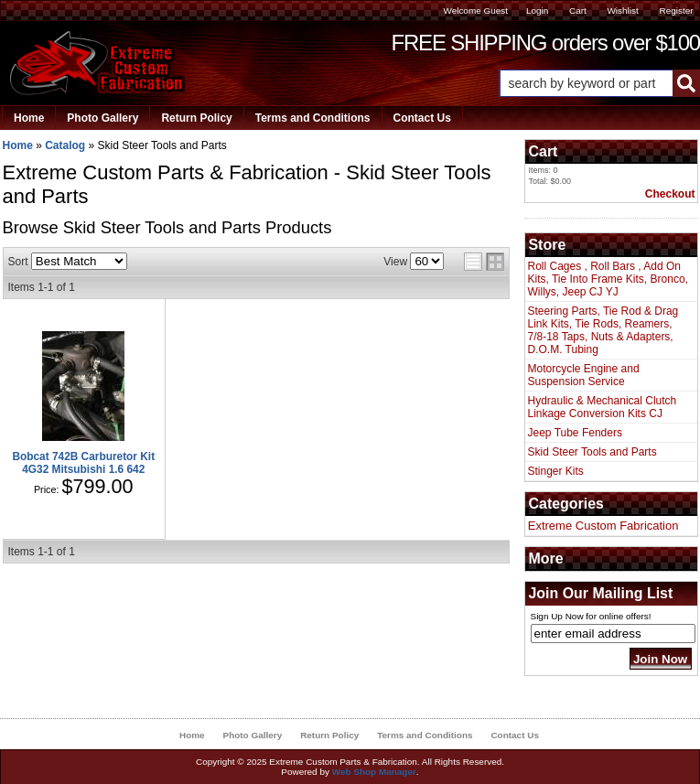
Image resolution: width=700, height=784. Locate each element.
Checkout (670, 194)
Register (676, 11)
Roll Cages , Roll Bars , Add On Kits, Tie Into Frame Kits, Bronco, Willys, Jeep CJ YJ (608, 279)
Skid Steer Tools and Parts (592, 452)
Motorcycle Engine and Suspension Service (584, 375)
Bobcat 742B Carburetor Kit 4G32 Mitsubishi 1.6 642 (83, 463)
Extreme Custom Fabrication (603, 526)
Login (537, 11)
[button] (599, 83)
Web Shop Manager (374, 772)
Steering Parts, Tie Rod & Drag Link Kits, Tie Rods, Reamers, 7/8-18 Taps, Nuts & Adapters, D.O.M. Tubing (603, 330)
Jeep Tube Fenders (575, 433)
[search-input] (586, 83)
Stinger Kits (556, 471)
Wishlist (622, 11)
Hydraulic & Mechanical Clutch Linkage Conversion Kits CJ (603, 407)
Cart (578, 11)
